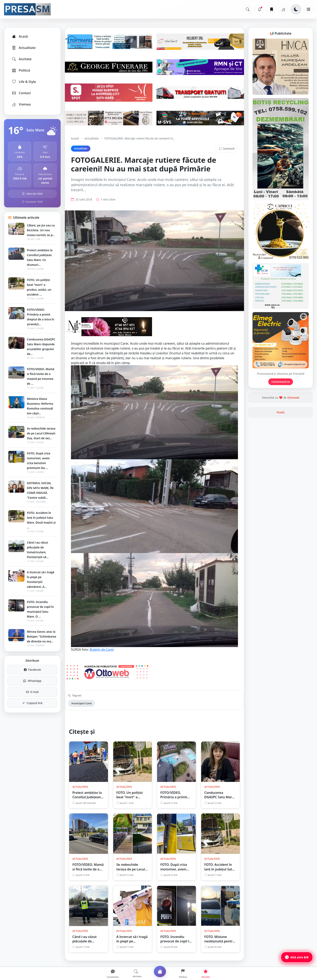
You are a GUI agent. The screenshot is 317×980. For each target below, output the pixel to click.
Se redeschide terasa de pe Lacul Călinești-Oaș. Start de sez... (41, 433)
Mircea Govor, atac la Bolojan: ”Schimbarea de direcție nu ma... (42, 636)
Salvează (227, 148)
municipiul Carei (82, 703)
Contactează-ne (281, 382)
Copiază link (32, 703)
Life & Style (24, 82)
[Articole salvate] (272, 9)
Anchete (22, 59)
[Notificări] (260, 9)
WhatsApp (32, 681)
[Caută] (248, 9)
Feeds (281, 412)
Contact (21, 93)
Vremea (21, 104)
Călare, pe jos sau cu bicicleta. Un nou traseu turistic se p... (41, 230)
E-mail (32, 692)
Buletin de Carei (102, 649)
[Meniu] (309, 9)
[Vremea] (283, 9)
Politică (21, 70)
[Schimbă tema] (296, 9)
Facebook (32, 670)
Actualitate (24, 48)
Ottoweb (293, 398)
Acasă (20, 36)
